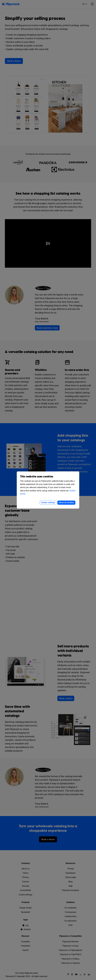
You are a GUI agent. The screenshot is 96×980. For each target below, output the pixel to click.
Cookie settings (48, 503)
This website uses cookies (37, 477)
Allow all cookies (66, 503)
